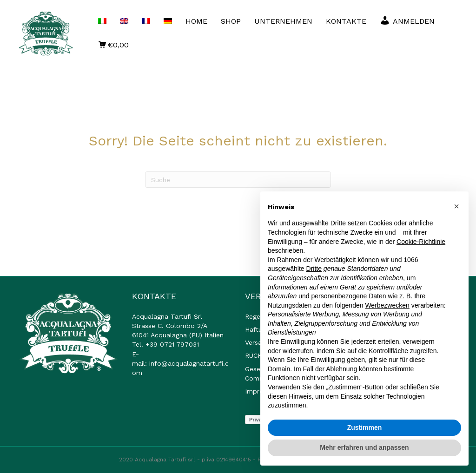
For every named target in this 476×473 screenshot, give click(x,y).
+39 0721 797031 (172, 344)
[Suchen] (238, 180)
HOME (196, 21)
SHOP (231, 21)
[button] (456, 206)
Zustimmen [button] (365, 427)
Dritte (314, 269)
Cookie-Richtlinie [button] (421, 242)
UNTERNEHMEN (283, 21)
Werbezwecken (387, 305)
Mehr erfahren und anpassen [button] (364, 447)
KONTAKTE (346, 21)
